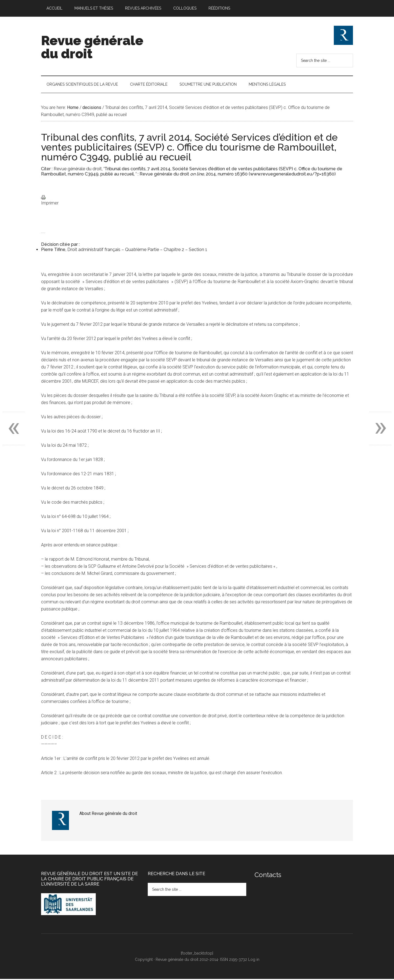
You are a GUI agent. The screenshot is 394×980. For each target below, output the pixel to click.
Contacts (268, 876)
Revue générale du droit (92, 47)
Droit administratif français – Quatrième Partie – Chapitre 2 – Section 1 (137, 251)
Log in (254, 960)
